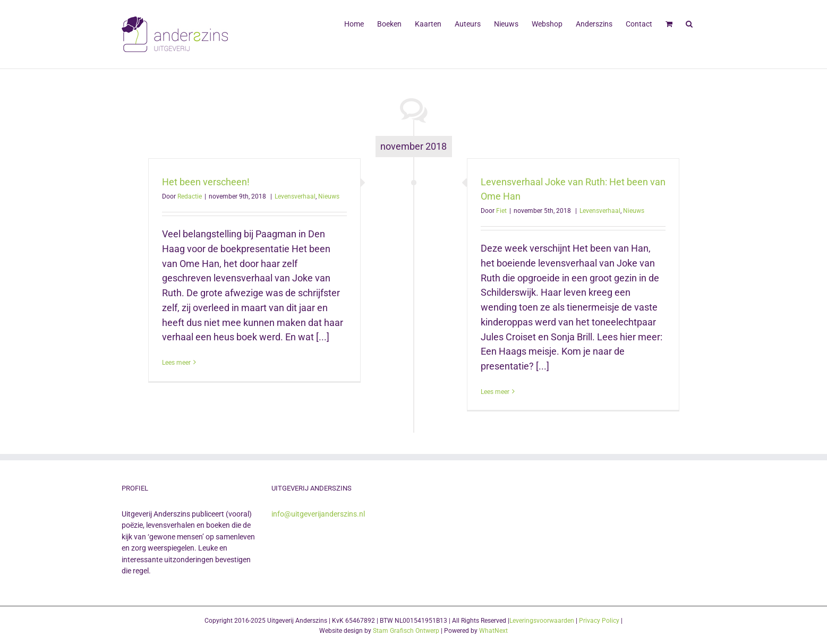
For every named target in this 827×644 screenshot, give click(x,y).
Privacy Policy (599, 621)
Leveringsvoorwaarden (542, 621)
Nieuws (329, 196)
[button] (689, 23)
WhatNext (493, 631)
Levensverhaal (295, 196)
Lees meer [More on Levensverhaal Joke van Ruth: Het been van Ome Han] (495, 392)
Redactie (190, 196)
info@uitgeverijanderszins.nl (318, 514)
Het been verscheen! (206, 182)
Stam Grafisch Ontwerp (406, 631)
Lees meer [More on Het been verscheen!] (176, 363)
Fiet (501, 211)
